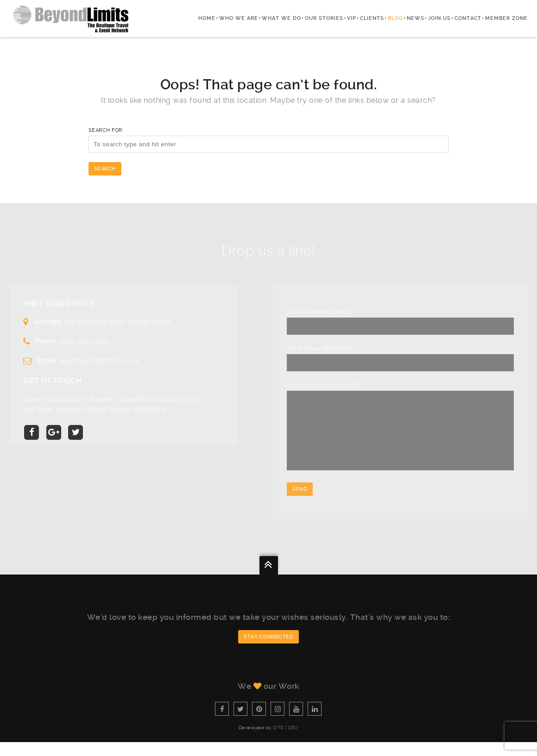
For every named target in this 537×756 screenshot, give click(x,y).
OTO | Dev (286, 741)
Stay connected (268, 651)
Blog (395, 18)
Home (207, 18)
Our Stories (324, 18)
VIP (352, 18)
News (416, 18)
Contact (468, 18)
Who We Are (239, 18)
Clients (372, 18)
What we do (281, 18)
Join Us (439, 18)
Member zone (506, 18)
